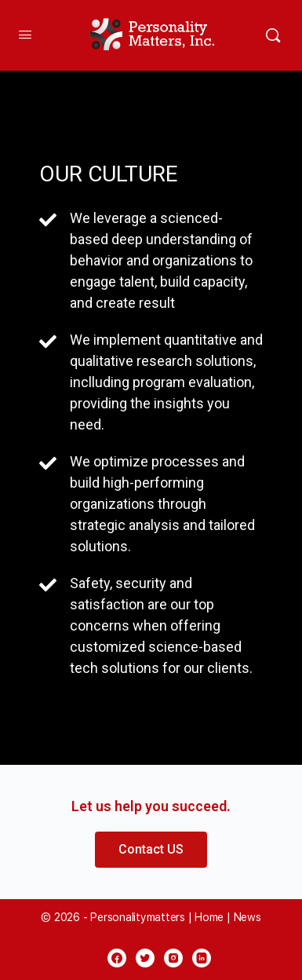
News (247, 917)
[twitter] (145, 958)
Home (209, 917)
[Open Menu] (25, 34)
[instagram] (173, 958)
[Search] (273, 35)
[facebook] (117, 958)
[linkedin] (202, 958)
